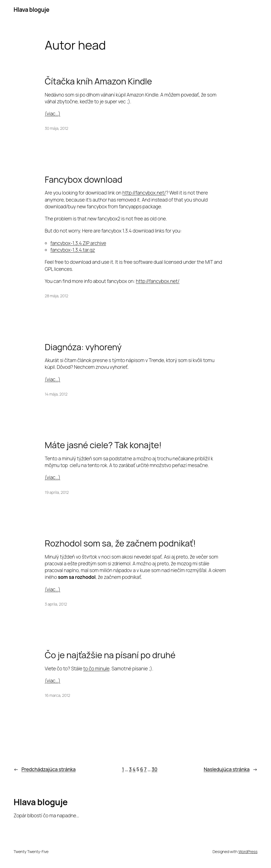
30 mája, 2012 (56, 128)
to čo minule (96, 669)
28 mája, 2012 (56, 296)
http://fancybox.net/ (144, 193)
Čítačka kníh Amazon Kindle (98, 81)
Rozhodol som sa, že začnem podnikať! (120, 543)
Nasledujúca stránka (231, 769)
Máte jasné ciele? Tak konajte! (103, 445)
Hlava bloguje (31, 10)
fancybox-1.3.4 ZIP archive (78, 243)
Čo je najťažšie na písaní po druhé (110, 655)
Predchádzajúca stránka (45, 769)
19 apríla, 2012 (57, 492)
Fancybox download (84, 179)
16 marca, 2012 (57, 695)
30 (154, 769)
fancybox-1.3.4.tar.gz (73, 250)
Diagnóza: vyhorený (83, 347)
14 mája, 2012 (56, 394)
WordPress (248, 852)
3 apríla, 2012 (56, 604)
